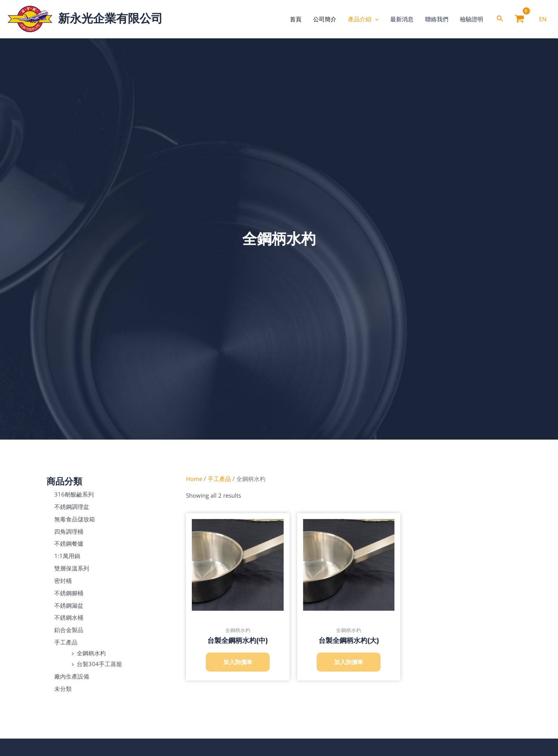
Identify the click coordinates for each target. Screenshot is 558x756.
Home (194, 479)
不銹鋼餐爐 (69, 543)
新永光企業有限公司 (110, 18)
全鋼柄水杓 (91, 653)
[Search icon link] (500, 19)
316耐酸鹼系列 (74, 494)
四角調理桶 (69, 531)
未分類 (63, 688)
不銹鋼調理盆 (72, 507)
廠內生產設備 (72, 676)
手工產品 (66, 642)
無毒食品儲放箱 (75, 519)
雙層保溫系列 (72, 568)
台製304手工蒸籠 (99, 664)
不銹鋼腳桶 (69, 593)
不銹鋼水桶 (69, 617)
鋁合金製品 (69, 630)
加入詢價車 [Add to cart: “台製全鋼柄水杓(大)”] (349, 662)
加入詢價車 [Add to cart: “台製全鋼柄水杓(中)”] (238, 662)
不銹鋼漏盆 (69, 605)
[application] (375, 19)
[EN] (543, 19)
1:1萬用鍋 (67, 556)
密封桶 (63, 581)
